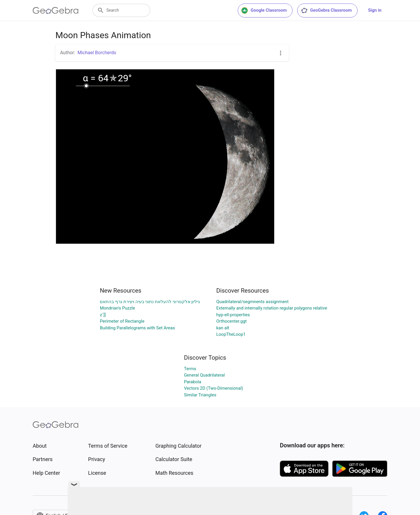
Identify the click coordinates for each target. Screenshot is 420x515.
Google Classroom (264, 10)
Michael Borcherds (97, 53)
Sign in (375, 10)
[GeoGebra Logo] (56, 10)
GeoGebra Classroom (326, 10)
